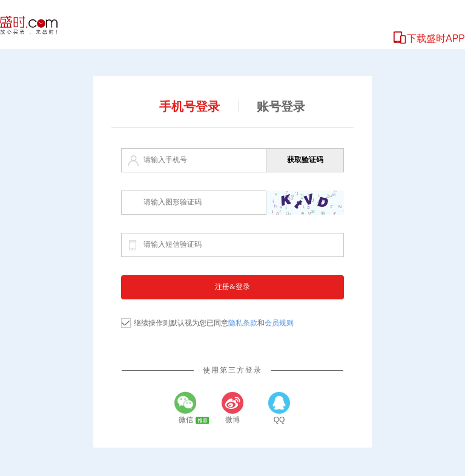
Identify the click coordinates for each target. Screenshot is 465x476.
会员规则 (279, 323)
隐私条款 (243, 323)
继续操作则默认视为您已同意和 (214, 323)
